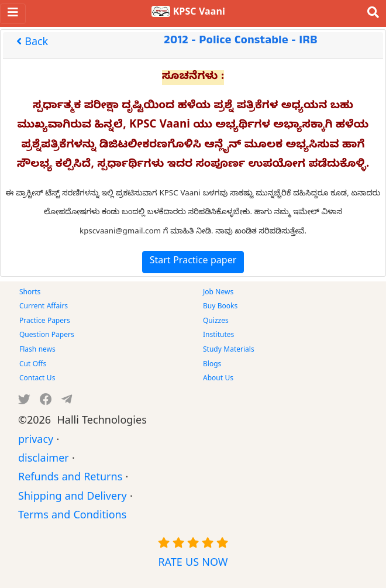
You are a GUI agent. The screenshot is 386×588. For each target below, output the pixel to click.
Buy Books (220, 307)
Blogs (212, 365)
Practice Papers (45, 322)
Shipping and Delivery (73, 498)
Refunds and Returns (70, 479)
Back (32, 44)
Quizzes (216, 322)
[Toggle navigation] (13, 14)
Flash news (37, 350)
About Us (218, 379)
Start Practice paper (193, 262)
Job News (218, 293)
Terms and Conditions (72, 517)
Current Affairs (44, 307)
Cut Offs (33, 365)
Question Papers (47, 336)
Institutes (218, 336)
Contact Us (37, 379)
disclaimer (44, 460)
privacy (36, 441)
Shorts (30, 293)
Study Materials (229, 350)
